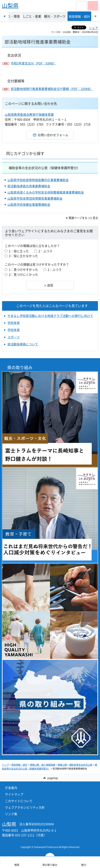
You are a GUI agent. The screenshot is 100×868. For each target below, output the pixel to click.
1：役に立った (19, 251)
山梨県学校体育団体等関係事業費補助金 (35, 198)
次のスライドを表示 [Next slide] (96, 16)
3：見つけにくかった (23, 274)
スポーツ (14, 337)
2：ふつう (45, 251)
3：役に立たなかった (23, 256)
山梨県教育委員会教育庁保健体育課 (29, 114)
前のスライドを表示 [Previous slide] (4, 16)
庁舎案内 (11, 788)
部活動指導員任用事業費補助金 (29, 186)
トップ (5, 765)
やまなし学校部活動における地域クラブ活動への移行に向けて (50, 316)
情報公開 (62, 765)
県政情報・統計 (19, 765)
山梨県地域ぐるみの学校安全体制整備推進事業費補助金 (46, 192)
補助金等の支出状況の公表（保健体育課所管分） (44, 168)
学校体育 (14, 323)
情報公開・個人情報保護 (42, 765)
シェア (93, 28)
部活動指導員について (23, 344)
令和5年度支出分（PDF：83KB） (33, 63)
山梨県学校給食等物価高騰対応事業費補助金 (38, 180)
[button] (81, 6)
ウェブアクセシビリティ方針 (25, 807)
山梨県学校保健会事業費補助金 (29, 204)
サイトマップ (14, 794)
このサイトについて (19, 801)
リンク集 (11, 814)
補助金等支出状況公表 (81, 765)
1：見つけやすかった (23, 269)
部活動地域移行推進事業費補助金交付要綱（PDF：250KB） (52, 89)
